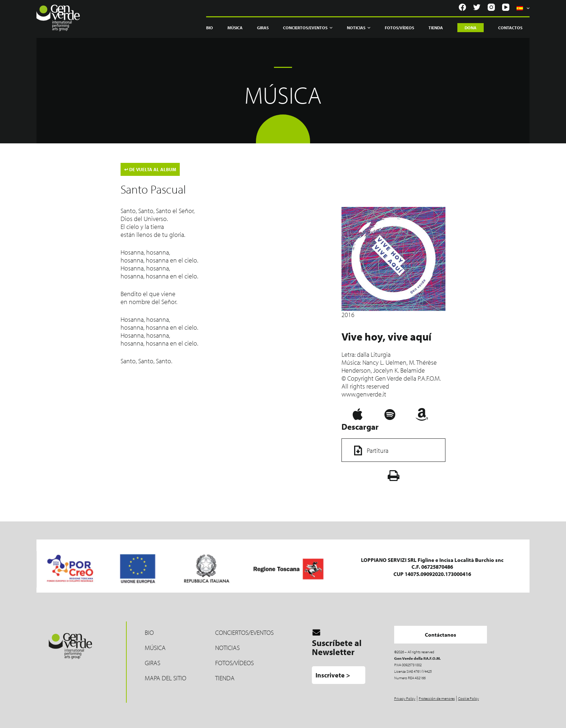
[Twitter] (477, 7)
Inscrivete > (333, 675)
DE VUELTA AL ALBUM (150, 169)
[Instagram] (491, 7)
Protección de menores (437, 698)
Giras (263, 28)
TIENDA (225, 678)
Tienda (436, 28)
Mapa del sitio (166, 678)
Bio (210, 28)
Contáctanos (441, 635)
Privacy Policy (405, 698)
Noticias (359, 28)
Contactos (510, 28)
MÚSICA (155, 648)
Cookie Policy (469, 698)
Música (235, 28)
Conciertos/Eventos (308, 28)
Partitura (369, 450)
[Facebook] (462, 7)
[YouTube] (506, 7)
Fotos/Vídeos (399, 28)
